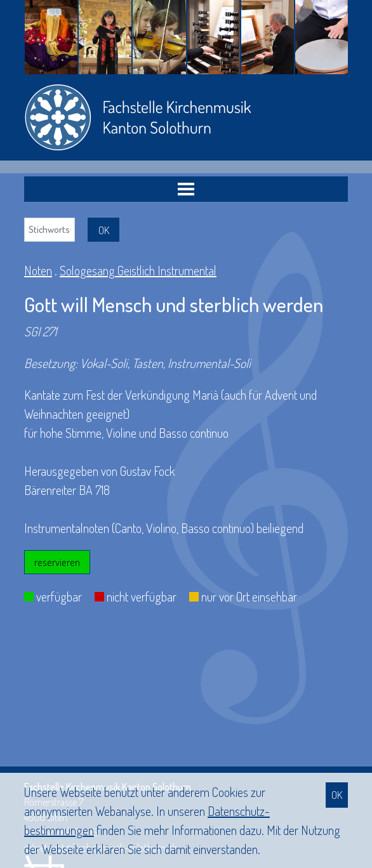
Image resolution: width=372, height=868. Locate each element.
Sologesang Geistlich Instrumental (138, 270)
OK (337, 795)
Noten (38, 270)
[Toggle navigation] (186, 189)
